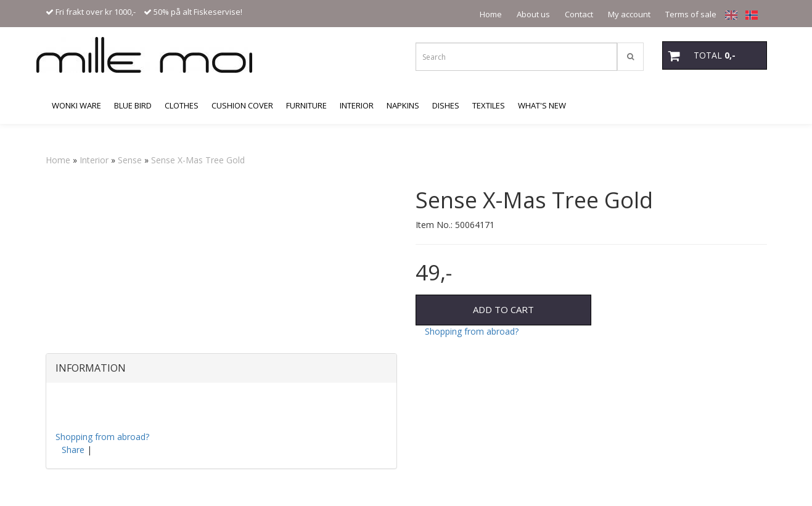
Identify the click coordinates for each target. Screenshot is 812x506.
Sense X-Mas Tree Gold (198, 160)
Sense (130, 160)
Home (491, 14)
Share (73, 450)
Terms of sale (691, 14)
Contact (579, 14)
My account (629, 14)
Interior (94, 160)
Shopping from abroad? (472, 331)
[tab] (221, 369)
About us (533, 14)
